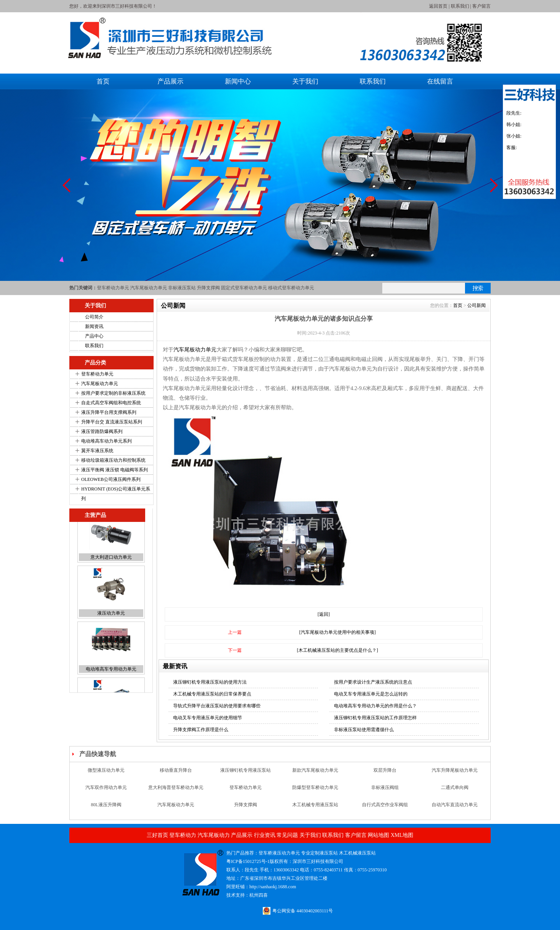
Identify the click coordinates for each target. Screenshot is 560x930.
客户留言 (481, 6)
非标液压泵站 (182, 288)
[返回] (324, 614)
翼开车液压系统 (97, 451)
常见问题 (287, 835)
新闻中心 (238, 81)
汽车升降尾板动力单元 (455, 774)
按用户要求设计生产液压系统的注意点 (373, 682)
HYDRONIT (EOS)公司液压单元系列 (116, 494)
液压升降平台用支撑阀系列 (109, 412)
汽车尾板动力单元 (149, 288)
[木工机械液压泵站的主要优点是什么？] (337, 650)
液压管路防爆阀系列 (102, 431)
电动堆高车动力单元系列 (106, 441)
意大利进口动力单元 (111, 572)
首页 (103, 81)
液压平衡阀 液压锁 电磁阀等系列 (115, 470)
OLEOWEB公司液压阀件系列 (111, 479)
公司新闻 (476, 305)
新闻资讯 (94, 326)
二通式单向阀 (455, 791)
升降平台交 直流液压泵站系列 (112, 422)
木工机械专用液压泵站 (315, 808)
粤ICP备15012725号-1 (248, 861)
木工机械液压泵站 (357, 853)
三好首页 (157, 835)
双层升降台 (385, 774)
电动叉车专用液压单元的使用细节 (208, 718)
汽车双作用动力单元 (106, 791)
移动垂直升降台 (176, 774)
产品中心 (94, 336)
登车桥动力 (183, 835)
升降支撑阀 (208, 288)
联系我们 (460, 6)
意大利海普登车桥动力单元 (176, 791)
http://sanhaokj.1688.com (273, 887)
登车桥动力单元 (113, 288)
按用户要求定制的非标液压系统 (113, 393)
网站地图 (378, 835)
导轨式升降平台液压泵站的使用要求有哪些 (217, 706)
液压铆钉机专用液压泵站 (246, 774)
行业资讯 (265, 835)
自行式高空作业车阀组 (385, 808)
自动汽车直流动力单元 (455, 808)
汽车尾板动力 (214, 835)
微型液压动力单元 (106, 774)
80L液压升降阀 (106, 808)
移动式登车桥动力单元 (291, 288)
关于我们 (305, 81)
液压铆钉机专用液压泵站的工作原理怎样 (375, 718)
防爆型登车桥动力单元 (315, 791)
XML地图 (402, 835)
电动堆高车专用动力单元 (111, 684)
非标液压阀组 (385, 791)
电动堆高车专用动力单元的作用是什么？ (375, 706)
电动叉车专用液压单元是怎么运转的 (371, 694)
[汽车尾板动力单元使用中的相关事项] (337, 632)
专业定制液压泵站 (319, 853)
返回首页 (438, 6)
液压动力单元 (111, 628)
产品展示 (170, 81)
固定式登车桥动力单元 (244, 288)
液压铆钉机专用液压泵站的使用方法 (210, 682)
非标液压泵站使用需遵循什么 (364, 730)
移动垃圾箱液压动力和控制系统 (113, 460)
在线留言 (440, 81)
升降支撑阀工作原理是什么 (201, 730)
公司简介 (94, 317)
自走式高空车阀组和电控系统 (111, 403)
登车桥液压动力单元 (279, 853)
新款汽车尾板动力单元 (315, 774)
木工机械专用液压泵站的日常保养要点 (212, 694)
